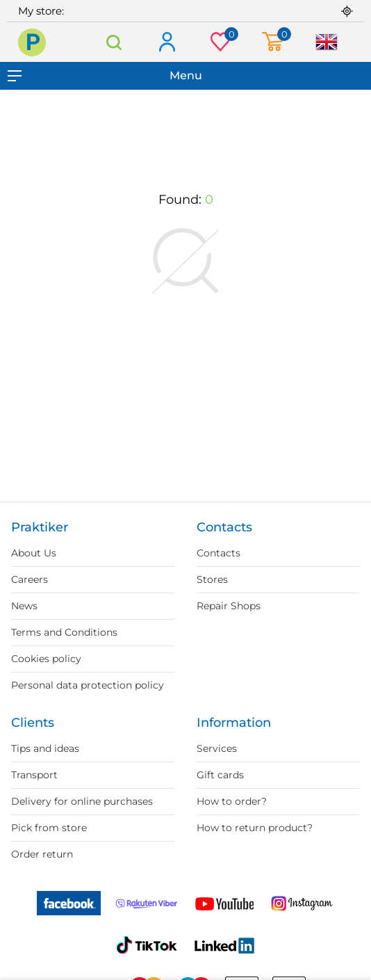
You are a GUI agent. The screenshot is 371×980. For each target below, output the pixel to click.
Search (114, 42)
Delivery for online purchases (82, 801)
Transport (34, 775)
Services (217, 748)
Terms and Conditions (64, 632)
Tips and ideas (45, 748)
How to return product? (255, 828)
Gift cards (220, 775)
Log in (166, 43)
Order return (42, 854)
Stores (212, 579)
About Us (34, 553)
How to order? (232, 801)
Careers (30, 579)
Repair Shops (229, 606)
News (24, 606)
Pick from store (49, 828)
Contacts (219, 553)
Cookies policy (46, 659)
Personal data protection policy (88, 685)
